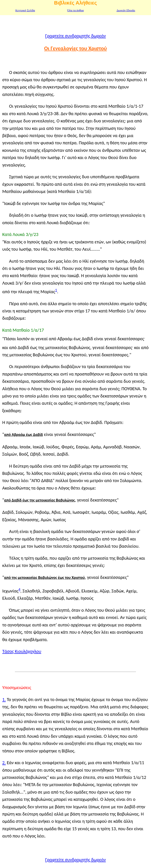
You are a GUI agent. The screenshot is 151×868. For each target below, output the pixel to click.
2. (4, 763)
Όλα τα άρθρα (75, 10)
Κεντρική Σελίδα (25, 10)
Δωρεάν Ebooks (126, 10)
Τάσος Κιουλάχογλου (22, 651)
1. (4, 699)
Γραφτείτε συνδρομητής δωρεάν (75, 36)
